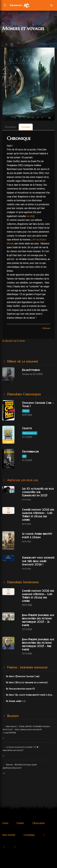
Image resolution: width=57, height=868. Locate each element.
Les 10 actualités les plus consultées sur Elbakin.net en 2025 (38, 492)
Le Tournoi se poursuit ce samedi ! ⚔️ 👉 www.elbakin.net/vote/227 (21, 749)
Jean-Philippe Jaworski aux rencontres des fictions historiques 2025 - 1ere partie (38, 644)
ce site (30, 216)
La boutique (29, 835)
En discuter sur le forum (14, 341)
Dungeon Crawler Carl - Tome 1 (38, 404)
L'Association (38, 823)
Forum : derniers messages (27, 667)
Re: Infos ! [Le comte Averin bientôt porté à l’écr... (28, 695)
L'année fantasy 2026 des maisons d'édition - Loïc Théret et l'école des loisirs (38, 515)
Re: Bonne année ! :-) (14, 701)
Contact (20, 823)
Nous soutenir (9, 835)
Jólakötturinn (31, 370)
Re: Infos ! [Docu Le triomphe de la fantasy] (25, 682)
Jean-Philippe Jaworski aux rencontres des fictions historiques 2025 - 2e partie (38, 620)
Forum (5, 823)
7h (3, 738)
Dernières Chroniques (23, 394)
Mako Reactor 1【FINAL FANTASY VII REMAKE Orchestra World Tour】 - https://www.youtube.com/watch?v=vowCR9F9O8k (26, 730)
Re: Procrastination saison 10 (19, 689)
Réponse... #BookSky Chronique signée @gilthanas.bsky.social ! (20, 766)
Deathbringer (30, 451)
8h (3, 756)
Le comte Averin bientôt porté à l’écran (37, 535)
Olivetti (27, 428)
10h (4, 773)
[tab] (10, 127)
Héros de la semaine (22, 361)
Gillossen (46, 328)
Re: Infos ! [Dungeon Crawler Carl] (21, 676)
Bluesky (12, 716)
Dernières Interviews (22, 582)
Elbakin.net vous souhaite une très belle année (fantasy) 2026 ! (38, 561)
